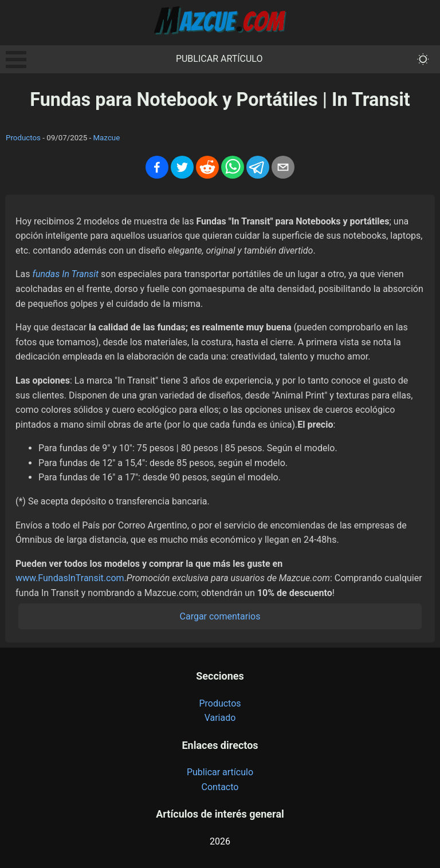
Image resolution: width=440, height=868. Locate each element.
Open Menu (16, 60)
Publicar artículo (219, 59)
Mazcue (106, 138)
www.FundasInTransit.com (70, 578)
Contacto (220, 787)
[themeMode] (423, 59)
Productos (23, 138)
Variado (220, 718)
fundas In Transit (66, 274)
